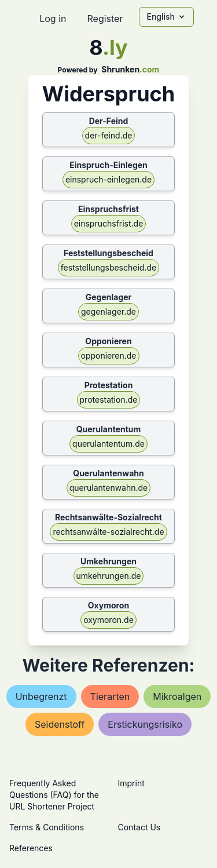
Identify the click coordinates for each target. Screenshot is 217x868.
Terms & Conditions (47, 827)
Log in (53, 19)
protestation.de (109, 400)
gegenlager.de (108, 311)
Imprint (131, 783)
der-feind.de (109, 135)
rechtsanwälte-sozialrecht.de (108, 532)
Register (105, 19)
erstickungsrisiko (145, 724)
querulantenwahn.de (109, 488)
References (31, 848)
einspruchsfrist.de (109, 223)
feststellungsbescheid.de (108, 267)
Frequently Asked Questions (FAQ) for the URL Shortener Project (54, 795)
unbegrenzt (41, 696)
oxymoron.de (108, 620)
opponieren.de (109, 355)
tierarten (110, 696)
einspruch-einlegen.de (108, 179)
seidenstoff (60, 724)
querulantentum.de (108, 444)
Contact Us (139, 827)
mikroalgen (177, 696)
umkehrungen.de (109, 576)
